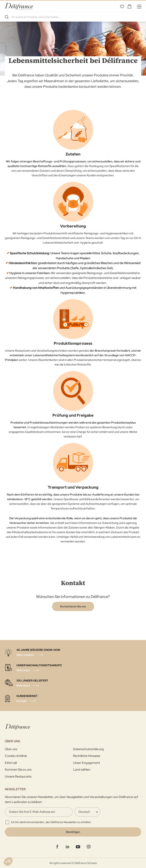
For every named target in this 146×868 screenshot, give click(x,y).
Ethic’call (11, 763)
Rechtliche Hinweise (87, 756)
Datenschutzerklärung (88, 749)
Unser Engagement (87, 763)
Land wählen (82, 770)
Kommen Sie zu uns (18, 770)
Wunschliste (122, 6)
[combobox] (73, 17)
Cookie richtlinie (16, 756)
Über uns (11, 749)
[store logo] (19, 6)
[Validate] (73, 832)
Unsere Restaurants (18, 776)
